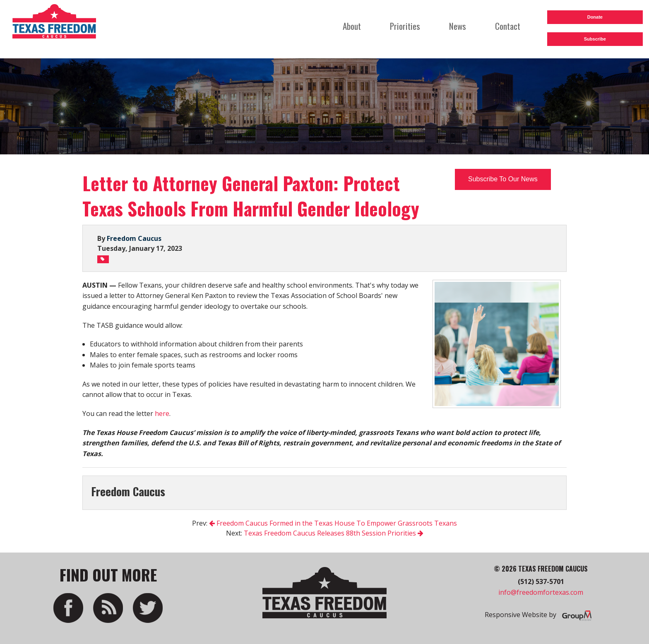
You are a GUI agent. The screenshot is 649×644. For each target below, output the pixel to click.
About (352, 26)
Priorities (405, 26)
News (458, 26)
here (162, 413)
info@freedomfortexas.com (541, 592)
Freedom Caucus (134, 238)
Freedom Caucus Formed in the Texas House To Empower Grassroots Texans (333, 523)
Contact (508, 26)
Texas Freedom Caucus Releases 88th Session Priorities (334, 533)
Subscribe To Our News (503, 179)
